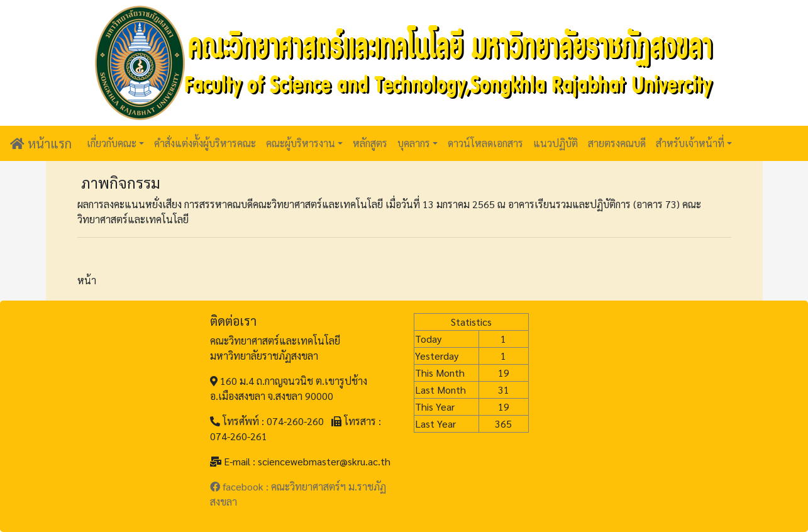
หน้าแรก (41, 143)
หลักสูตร (370, 143)
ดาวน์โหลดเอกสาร (485, 143)
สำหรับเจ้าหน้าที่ (690, 143)
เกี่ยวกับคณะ (112, 143)
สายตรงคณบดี (617, 143)
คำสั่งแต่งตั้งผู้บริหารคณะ (205, 143)
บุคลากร (414, 143)
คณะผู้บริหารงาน (301, 143)
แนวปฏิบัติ (556, 143)
